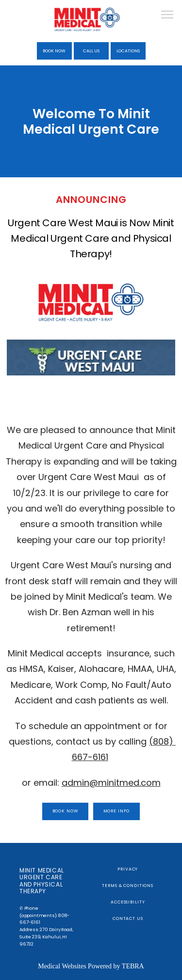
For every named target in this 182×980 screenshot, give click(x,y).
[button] (167, 16)
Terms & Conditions (128, 886)
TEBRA (133, 966)
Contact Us (128, 918)
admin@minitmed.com (111, 783)
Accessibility (128, 902)
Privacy (128, 869)
